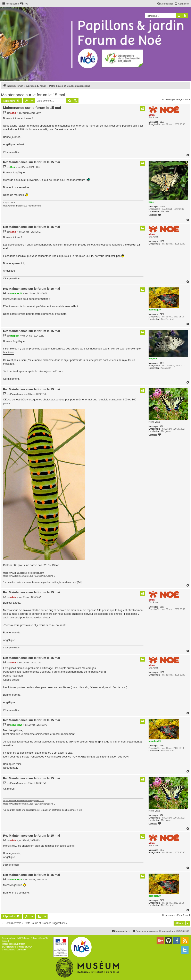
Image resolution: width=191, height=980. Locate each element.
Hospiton (153, 359)
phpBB (19, 938)
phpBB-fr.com (19, 944)
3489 (162, 363)
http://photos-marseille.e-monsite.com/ (22, 206)
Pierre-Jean (154, 422)
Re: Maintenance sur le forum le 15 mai (32, 162)
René (151, 202)
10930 (163, 207)
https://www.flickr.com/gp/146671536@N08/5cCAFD (29, 576)
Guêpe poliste (11, 680)
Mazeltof (23, 947)
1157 (162, 122)
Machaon (9, 352)
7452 (162, 314)
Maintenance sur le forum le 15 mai (33, 95)
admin (152, 115)
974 (161, 426)
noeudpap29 (155, 310)
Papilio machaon (13, 676)
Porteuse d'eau (12, 672)
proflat (10, 947)
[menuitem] (24, 4)
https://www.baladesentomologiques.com (23, 573)
